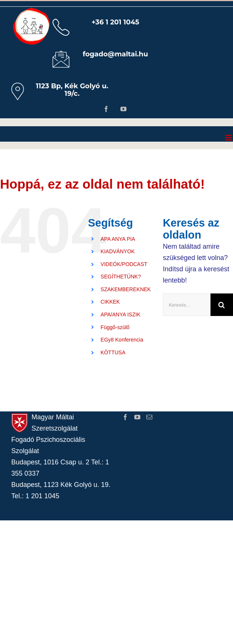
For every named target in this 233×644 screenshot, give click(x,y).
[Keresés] (222, 305)
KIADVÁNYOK (118, 251)
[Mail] (149, 417)
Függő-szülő (115, 327)
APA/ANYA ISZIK (120, 314)
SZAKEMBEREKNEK (126, 289)
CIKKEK (110, 302)
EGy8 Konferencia (122, 340)
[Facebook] (125, 417)
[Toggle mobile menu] (229, 138)
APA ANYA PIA (118, 239)
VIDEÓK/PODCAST (124, 264)
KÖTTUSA (113, 352)
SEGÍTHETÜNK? (121, 277)
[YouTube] (137, 417)
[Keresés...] (187, 305)
